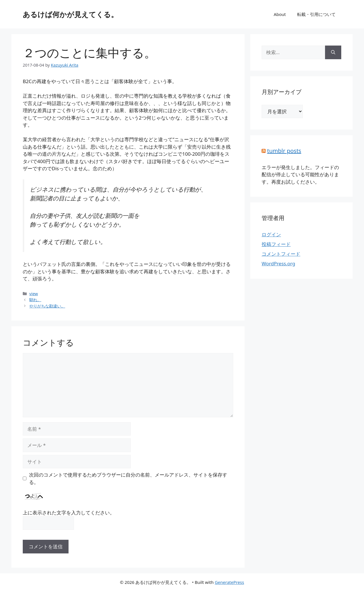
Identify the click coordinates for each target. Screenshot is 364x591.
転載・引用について (316, 14)
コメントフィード (281, 254)
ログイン (271, 234)
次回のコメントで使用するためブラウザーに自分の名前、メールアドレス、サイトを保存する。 (128, 478)
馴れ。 (35, 300)
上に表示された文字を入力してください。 (69, 513)
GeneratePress (229, 582)
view (34, 294)
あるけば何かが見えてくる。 (70, 14)
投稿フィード (276, 244)
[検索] (333, 52)
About (280, 14)
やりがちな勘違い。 (47, 306)
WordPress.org (278, 263)
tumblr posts (284, 151)
